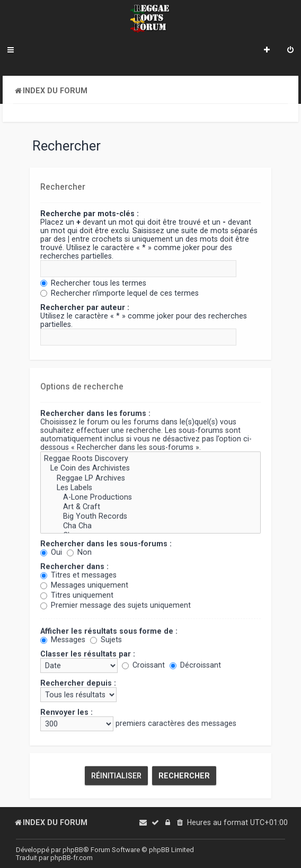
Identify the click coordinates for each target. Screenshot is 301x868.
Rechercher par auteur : (85, 307)
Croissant (143, 665)
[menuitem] (290, 51)
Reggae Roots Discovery (150, 458)
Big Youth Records (150, 516)
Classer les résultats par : (88, 653)
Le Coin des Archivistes (150, 468)
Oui (51, 552)
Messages (63, 639)
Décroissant (195, 665)
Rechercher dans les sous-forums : (106, 543)
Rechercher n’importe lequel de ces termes (119, 293)
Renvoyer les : (67, 712)
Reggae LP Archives (150, 477)
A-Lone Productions (150, 497)
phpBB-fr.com (72, 858)
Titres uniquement (77, 595)
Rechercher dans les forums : (95, 413)
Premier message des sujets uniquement (116, 605)
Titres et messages (78, 574)
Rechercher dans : (74, 566)
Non (79, 552)
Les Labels (150, 487)
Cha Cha (150, 526)
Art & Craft (150, 506)
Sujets (106, 639)
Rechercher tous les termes (93, 282)
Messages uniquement (84, 584)
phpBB (73, 850)
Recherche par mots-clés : (90, 213)
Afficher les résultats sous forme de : (109, 631)
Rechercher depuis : (78, 683)
